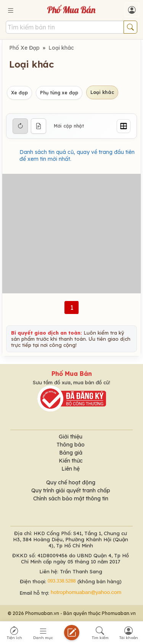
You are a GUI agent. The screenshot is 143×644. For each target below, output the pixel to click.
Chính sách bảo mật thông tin (71, 498)
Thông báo (71, 445)
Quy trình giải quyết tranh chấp (71, 490)
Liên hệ (71, 469)
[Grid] (124, 126)
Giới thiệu (71, 437)
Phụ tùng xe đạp (59, 93)
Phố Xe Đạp (24, 48)
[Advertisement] (71, 234)
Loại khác (61, 48)
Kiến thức (71, 461)
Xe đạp (19, 93)
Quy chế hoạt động (71, 482)
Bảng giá (71, 453)
